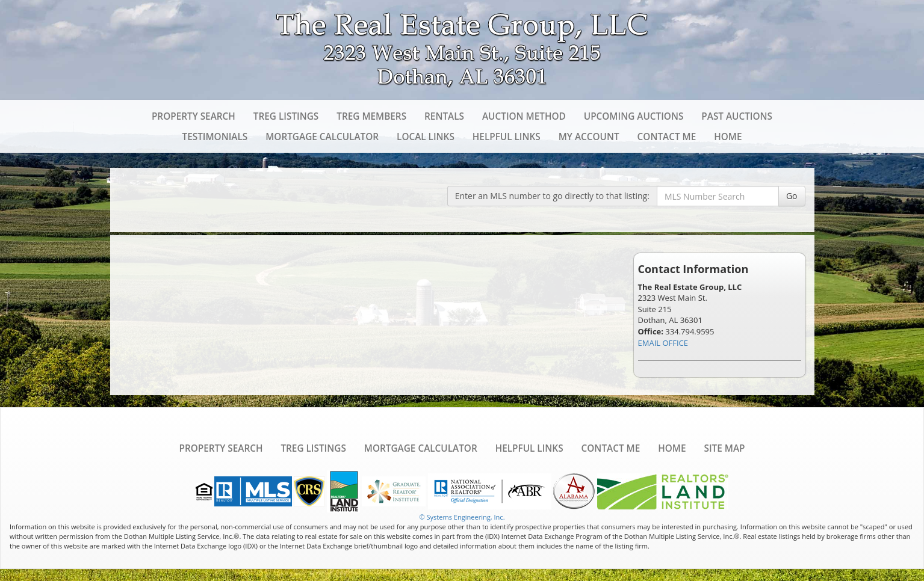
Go (792, 196)
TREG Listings (286, 116)
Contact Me (667, 137)
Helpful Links (507, 137)
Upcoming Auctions (634, 116)
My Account (589, 137)
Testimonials (215, 137)
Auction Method (524, 116)
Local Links (426, 137)
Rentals (444, 116)
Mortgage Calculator (322, 137)
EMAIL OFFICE (663, 343)
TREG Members (371, 116)
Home (728, 137)
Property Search (194, 116)
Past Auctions (737, 116)
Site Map (724, 448)
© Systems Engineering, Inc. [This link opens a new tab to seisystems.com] (462, 517)
